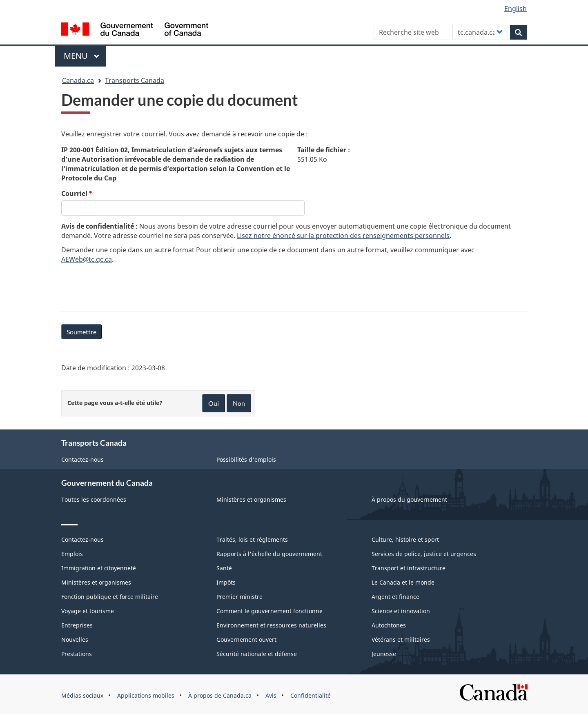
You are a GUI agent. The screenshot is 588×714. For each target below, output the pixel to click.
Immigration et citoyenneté (99, 568)
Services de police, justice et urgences (424, 554)
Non (239, 403)
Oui (214, 403)
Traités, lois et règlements (252, 539)
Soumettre (81, 332)
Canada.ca (78, 80)
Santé (224, 568)
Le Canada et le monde (403, 582)
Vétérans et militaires (401, 639)
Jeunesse (384, 654)
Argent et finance (395, 597)
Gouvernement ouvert (246, 639)
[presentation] (123, 286)
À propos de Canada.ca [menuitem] (220, 695)
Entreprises (77, 625)
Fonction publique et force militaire (110, 597)
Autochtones (389, 625)
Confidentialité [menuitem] (311, 695)
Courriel (74, 194)
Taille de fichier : (324, 150)
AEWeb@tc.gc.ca (87, 259)
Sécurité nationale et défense (257, 654)
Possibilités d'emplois (246, 459)
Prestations (77, 654)
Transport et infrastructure (409, 568)
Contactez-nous (82, 459)
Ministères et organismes (251, 499)
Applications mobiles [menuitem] (146, 695)
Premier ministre (239, 597)
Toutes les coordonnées (94, 499)
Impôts (226, 582)
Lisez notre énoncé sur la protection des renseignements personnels (343, 236)
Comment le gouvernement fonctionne (269, 611)
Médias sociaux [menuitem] (82, 695)
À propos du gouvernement (409, 499)
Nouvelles (75, 639)
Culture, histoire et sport (405, 539)
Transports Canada (135, 80)
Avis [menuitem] (271, 695)
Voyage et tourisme (88, 611)
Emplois (72, 554)
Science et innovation (401, 611)
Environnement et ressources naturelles (271, 625)
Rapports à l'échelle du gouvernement (269, 554)
